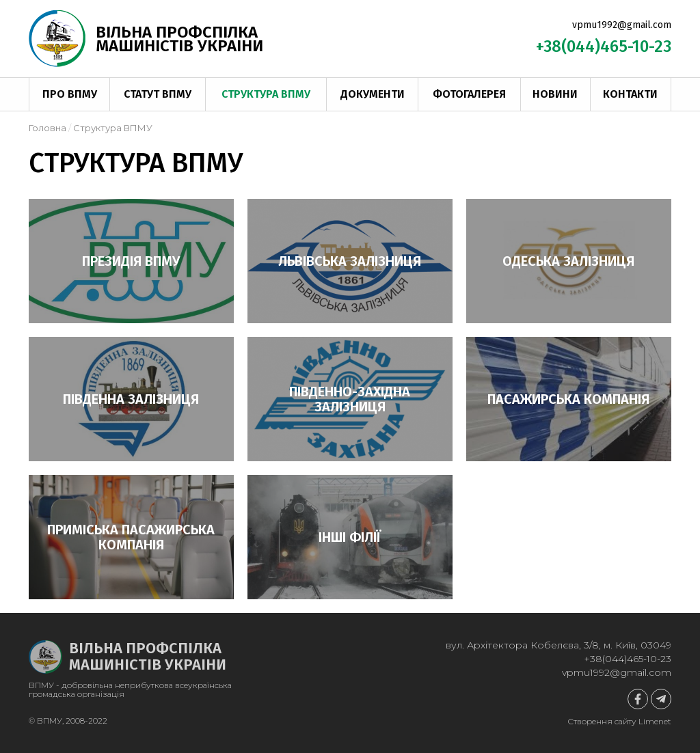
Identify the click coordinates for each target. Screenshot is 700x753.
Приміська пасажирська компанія (131, 537)
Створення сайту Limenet (619, 721)
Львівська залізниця (350, 261)
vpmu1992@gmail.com (622, 25)
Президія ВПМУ (131, 261)
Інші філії (350, 537)
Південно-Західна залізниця (350, 399)
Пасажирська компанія (568, 399)
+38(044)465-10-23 (604, 46)
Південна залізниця (131, 399)
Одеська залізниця (568, 261)
